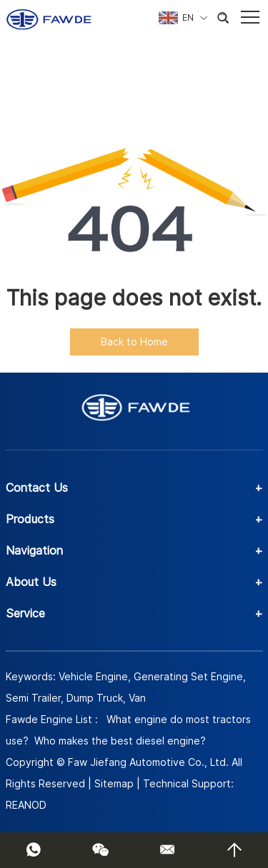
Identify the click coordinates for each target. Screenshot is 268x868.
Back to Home (134, 342)
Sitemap (114, 783)
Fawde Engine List (49, 719)
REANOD (26, 805)
